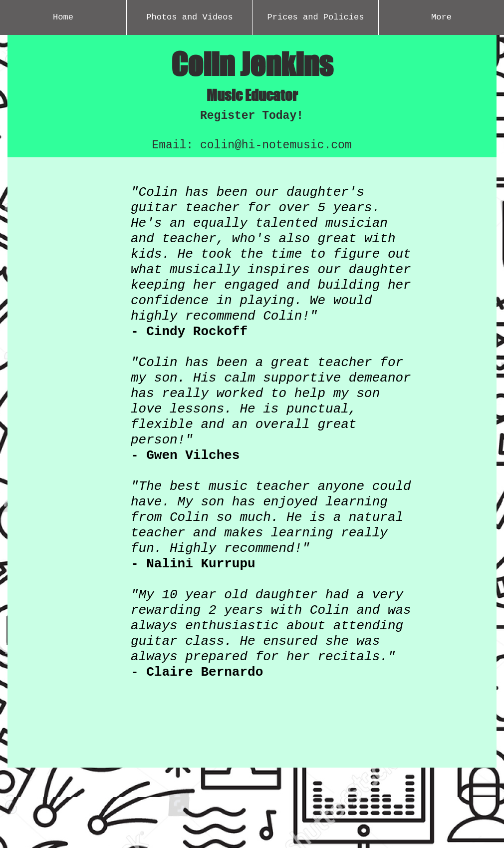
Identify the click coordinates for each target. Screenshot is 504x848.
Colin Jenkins (252, 64)
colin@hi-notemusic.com (276, 145)
